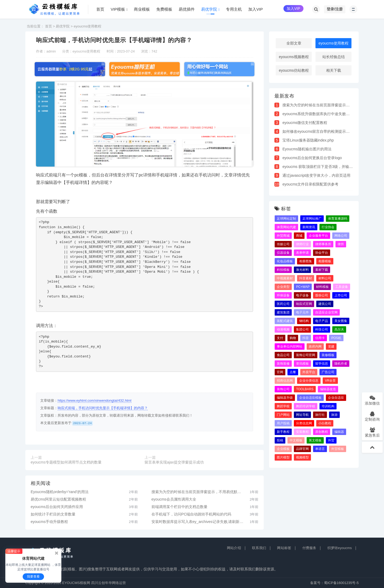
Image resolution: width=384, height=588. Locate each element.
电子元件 (302, 312)
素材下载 (322, 270)
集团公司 (302, 329)
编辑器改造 (328, 389)
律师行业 (302, 244)
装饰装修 (283, 364)
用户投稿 (283, 423)
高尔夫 (339, 329)
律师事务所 (323, 244)
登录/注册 (335, 9)
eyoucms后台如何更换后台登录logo (312, 158)
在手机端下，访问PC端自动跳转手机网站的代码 (191, 514)
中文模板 (296, 440)
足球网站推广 (312, 219)
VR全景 (330, 381)
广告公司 (328, 372)
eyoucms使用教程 (87, 26)
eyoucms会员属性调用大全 (174, 499)
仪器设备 (283, 253)
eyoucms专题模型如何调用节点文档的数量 (66, 462)
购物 (293, 338)
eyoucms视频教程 (294, 57)
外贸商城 (283, 236)
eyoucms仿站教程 (294, 70)
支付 (280, 338)
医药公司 (283, 304)
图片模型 (283, 457)
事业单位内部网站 (290, 347)
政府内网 (315, 347)
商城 (299, 236)
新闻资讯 (309, 227)
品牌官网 (302, 449)
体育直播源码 (338, 219)
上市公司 (341, 295)
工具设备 (342, 287)
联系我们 (259, 548)
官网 (280, 372)
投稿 (280, 440)
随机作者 (341, 364)
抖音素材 (306, 278)
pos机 (336, 338)
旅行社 (320, 415)
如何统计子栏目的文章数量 (53, 514)
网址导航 (302, 415)
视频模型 (302, 457)
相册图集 (306, 261)
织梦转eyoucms (340, 548)
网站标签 (284, 548)
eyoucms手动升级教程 (49, 522)
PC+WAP (303, 287)
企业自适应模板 (310, 398)
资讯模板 (302, 364)
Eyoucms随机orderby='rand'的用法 (60, 492)
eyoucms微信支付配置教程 (305, 123)
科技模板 (283, 270)
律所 (341, 244)
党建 (331, 347)
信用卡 (320, 338)
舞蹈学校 (283, 406)
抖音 (306, 338)
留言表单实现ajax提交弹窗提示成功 (174, 462)
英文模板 (315, 440)
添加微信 (372, 400)
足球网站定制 (286, 219)
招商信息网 (285, 381)
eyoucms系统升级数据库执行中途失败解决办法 (322, 114)
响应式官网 (304, 304)
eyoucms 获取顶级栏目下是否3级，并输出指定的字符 (327, 167)
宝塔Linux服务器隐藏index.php (308, 140)
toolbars (305, 389)
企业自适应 (336, 398)
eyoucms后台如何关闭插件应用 (57, 507)
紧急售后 (372, 432)
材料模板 (322, 287)
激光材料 (302, 270)
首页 (49, 26)
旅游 (334, 415)
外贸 (331, 440)
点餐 (293, 372)
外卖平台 (309, 372)
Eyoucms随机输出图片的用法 (307, 149)
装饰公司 (283, 389)
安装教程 (302, 432)
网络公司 (341, 236)
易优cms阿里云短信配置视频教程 (58, 499)
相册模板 (325, 261)
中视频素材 (285, 278)
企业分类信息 (309, 381)
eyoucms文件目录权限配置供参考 (310, 184)
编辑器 (339, 432)
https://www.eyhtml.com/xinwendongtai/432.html (95, 400)
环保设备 (283, 295)
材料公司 (325, 278)
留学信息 (322, 364)
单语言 (320, 449)
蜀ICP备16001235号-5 (341, 583)
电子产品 (322, 321)
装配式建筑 (285, 321)
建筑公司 (325, 304)
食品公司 (283, 355)
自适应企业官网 (326, 312)
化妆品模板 (285, 261)
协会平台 (322, 253)
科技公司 (322, 329)
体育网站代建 (286, 227)
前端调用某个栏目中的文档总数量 (179, 507)
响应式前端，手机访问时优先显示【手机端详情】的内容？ (103, 408)
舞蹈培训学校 (306, 406)
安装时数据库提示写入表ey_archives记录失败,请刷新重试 (198, 522)
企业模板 (283, 449)
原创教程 (322, 432)
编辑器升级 (285, 398)
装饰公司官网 (306, 355)
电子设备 (302, 295)
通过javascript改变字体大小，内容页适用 (316, 175)
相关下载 (334, 70)
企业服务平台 (318, 236)
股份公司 (322, 295)
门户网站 (283, 415)
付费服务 (309, 548)
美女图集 (341, 321)
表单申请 (302, 253)
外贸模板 (338, 449)
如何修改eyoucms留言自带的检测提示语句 (318, 131)
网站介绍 (234, 548)
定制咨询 (372, 416)
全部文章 (294, 43)
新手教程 (283, 432)
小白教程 (325, 423)
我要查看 (33, 577)
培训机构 (328, 406)
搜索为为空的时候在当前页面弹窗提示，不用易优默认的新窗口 (198, 492)
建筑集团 (283, 312)
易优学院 (63, 26)
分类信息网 (304, 423)
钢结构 (304, 321)
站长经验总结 (334, 57)
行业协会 (328, 227)
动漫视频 (283, 329)
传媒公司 (283, 244)
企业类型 (283, 287)
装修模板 (328, 355)
